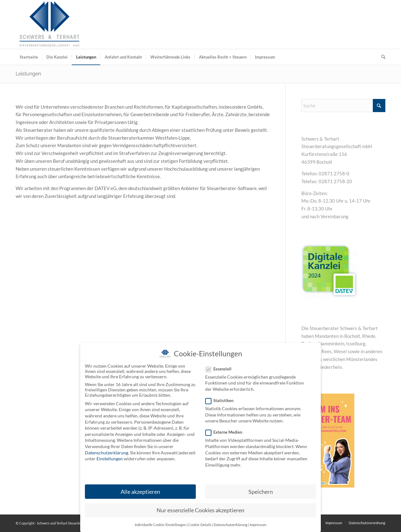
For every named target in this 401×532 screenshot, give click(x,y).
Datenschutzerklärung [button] (231, 525)
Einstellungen (110, 459)
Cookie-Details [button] (200, 525)
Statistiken (222, 400)
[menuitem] (29, 57)
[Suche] (381, 57)
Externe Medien (226, 432)
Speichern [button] (261, 492)
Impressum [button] (258, 525)
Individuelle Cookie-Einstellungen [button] (160, 525)
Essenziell (221, 369)
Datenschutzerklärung (107, 453)
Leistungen (28, 74)
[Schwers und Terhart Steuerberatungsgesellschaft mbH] (49, 24)
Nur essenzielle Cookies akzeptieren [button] (200, 510)
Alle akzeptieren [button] (140, 492)
